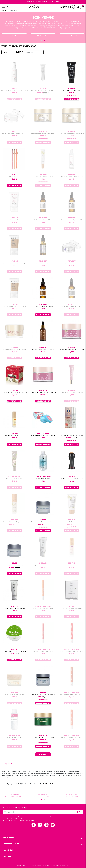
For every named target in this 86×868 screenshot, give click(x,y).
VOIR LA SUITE (49, 784)
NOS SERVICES (8, 850)
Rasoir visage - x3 (14, 177)
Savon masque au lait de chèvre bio (72, 608)
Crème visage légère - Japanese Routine (14, 134)
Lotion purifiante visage (14, 738)
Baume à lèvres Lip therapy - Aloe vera (14, 651)
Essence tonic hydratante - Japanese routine (14, 90)
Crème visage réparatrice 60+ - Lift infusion (72, 349)
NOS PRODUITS (8, 838)
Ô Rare (54, 24)
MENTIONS (7, 856)
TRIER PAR (19, 52)
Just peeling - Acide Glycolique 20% (72, 220)
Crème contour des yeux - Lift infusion (72, 392)
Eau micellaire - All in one (43, 479)
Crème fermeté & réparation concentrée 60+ (43, 134)
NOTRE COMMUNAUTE (11, 844)
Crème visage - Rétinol (72, 263)
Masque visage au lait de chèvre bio (43, 565)
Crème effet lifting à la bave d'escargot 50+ (72, 134)
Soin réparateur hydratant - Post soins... (43, 90)
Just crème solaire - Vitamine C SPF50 (14, 306)
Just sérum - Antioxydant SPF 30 (43, 306)
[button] (42, 40)
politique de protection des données (53, 816)
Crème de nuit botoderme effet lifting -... (43, 522)
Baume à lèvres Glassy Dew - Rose (43, 651)
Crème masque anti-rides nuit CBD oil (43, 738)
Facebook (34, 825)
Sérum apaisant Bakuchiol (72, 565)
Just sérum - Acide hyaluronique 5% (72, 306)
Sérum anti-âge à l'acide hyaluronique (14, 522)
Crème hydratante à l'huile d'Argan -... (14, 565)
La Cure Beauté (68, 24)
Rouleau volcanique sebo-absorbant (72, 479)
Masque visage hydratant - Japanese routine (14, 220)
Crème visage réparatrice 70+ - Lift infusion (43, 392)
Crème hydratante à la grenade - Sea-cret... (43, 694)
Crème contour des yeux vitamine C (14, 694)
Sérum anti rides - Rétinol (43, 263)
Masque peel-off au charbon (72, 90)
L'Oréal (48, 24)
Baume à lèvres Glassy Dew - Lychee (43, 608)
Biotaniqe (78, 24)
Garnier (60, 24)
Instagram (46, 825)
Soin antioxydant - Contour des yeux (43, 177)
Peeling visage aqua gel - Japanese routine (72, 177)
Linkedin (53, 825)
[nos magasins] (67, 7)
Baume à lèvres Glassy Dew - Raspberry (72, 651)
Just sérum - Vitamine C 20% (43, 220)
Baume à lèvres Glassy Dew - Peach (72, 738)
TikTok (40, 825)
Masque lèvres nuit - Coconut (14, 479)
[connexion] (78, 7)
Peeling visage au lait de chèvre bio (14, 608)
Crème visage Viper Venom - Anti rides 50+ (14, 392)
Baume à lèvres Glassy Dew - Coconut (72, 694)
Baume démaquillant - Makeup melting (43, 436)
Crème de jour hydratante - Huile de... (72, 522)
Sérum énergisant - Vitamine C (14, 436)
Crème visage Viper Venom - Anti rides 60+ (14, 349)
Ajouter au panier (14, 99)
